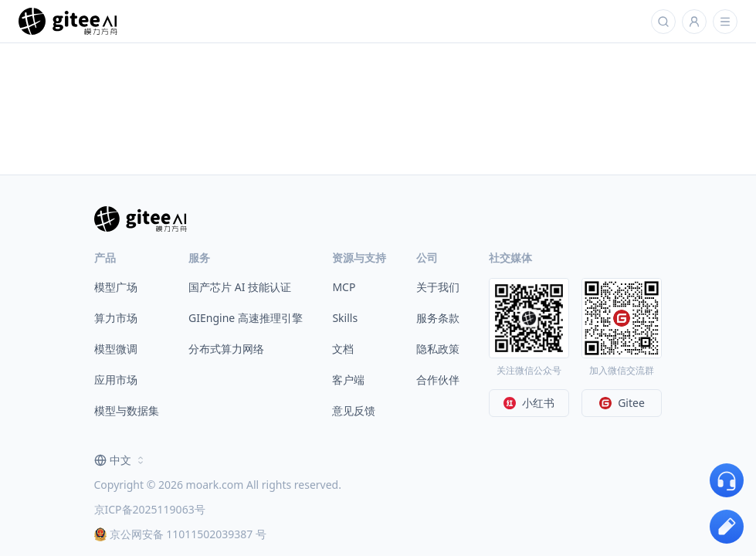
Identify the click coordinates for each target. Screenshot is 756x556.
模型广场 (116, 287)
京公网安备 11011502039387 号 (180, 534)
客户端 (348, 380)
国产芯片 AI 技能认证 (240, 287)
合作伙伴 (438, 380)
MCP (344, 287)
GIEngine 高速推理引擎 (246, 318)
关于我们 (438, 287)
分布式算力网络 (226, 349)
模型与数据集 (127, 410)
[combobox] (120, 460)
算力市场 (116, 318)
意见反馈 (354, 410)
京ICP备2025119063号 (150, 509)
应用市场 (116, 380)
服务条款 (438, 318)
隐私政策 (438, 349)
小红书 (529, 403)
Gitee (622, 403)
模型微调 (116, 349)
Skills (345, 318)
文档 (343, 349)
